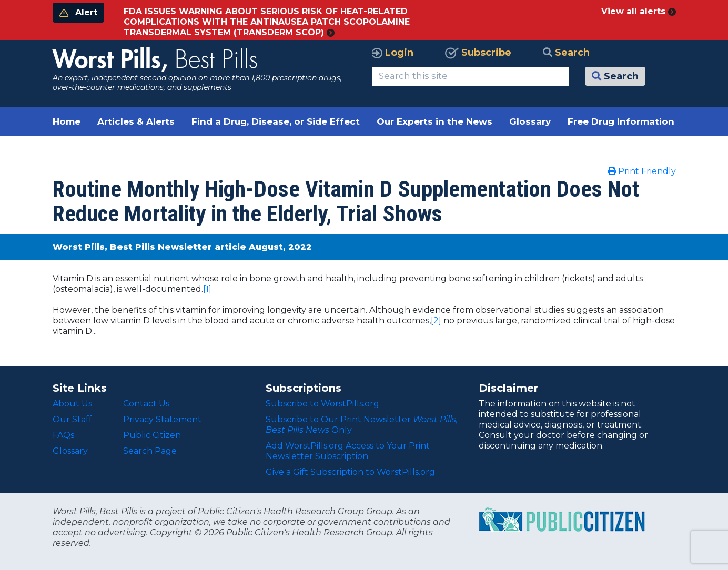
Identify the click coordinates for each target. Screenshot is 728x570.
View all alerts (639, 11)
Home (67, 121)
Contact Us (146, 404)
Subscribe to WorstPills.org (322, 404)
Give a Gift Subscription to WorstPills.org (350, 472)
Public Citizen (152, 435)
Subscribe (478, 53)
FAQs (63, 435)
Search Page (150, 451)
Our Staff (72, 419)
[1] (207, 289)
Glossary (530, 121)
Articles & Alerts (136, 121)
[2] (436, 320)
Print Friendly (642, 171)
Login (393, 53)
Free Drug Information (621, 121)
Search (566, 53)
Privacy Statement (162, 419)
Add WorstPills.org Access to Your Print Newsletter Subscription (348, 451)
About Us (72, 404)
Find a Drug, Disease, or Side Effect (276, 121)
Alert (78, 12)
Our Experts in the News (434, 121)
